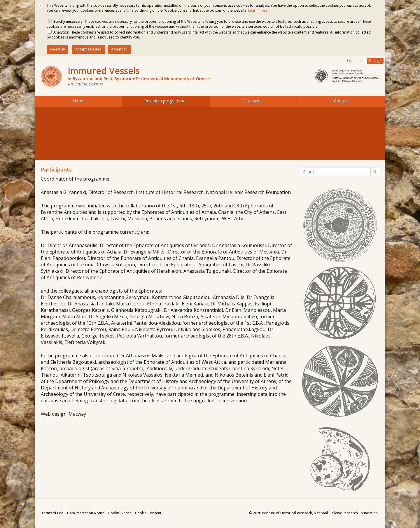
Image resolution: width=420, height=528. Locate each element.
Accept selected (88, 49)
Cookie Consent (148, 513)
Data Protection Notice (86, 513)
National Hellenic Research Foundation (346, 513)
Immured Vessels (139, 74)
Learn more (258, 10)
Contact (341, 101)
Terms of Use (52, 513)
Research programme (166, 101)
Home (79, 101)
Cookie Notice (120, 513)
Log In (377, 61)
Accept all (119, 49)
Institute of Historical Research (287, 513)
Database (254, 101)
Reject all (57, 49)
